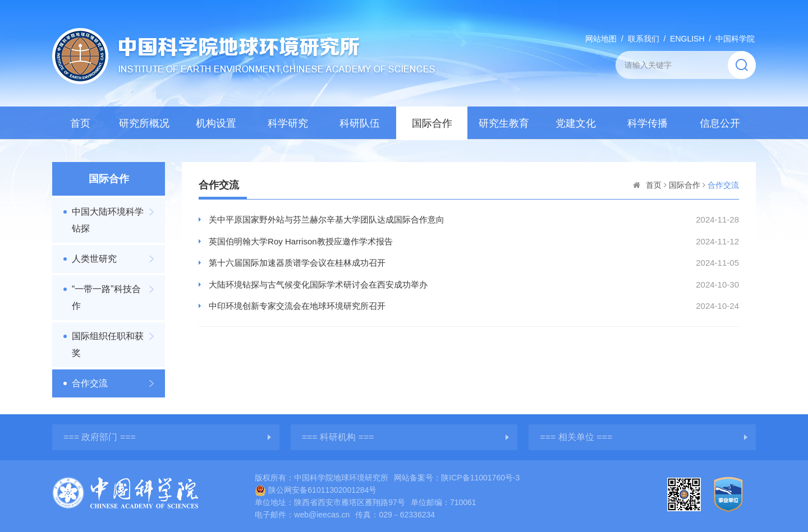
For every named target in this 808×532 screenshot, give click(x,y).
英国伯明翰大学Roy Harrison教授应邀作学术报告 (301, 241)
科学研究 (288, 123)
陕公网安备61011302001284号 (316, 490)
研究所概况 (144, 123)
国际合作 (432, 123)
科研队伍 (360, 123)
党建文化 (576, 123)
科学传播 (648, 123)
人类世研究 (94, 259)
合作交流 (90, 383)
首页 (80, 123)
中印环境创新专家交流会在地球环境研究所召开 (297, 306)
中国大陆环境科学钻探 (108, 220)
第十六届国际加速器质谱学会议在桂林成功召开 (297, 263)
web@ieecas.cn (322, 515)
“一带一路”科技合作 (106, 297)
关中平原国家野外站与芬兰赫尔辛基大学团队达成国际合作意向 (327, 219)
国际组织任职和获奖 (108, 344)
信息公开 (720, 123)
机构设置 (216, 123)
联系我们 (644, 39)
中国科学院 (735, 39)
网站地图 (601, 39)
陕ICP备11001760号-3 (480, 478)
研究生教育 (504, 123)
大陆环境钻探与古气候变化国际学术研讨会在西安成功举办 (318, 284)
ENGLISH (687, 39)
